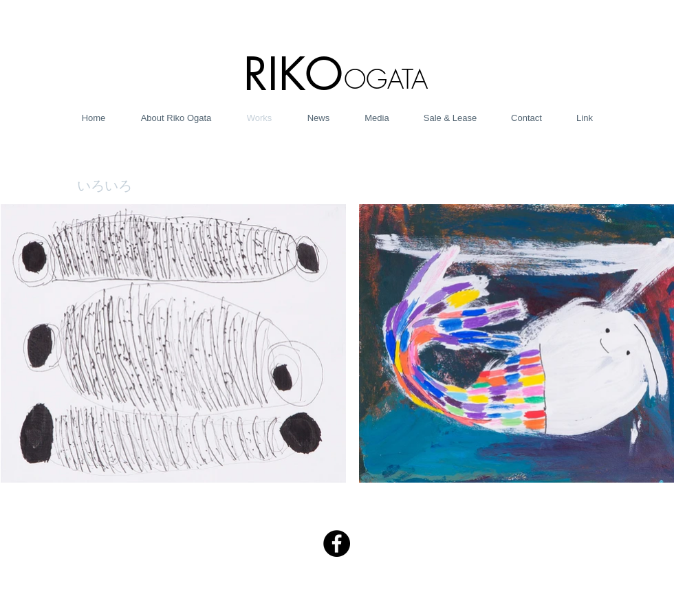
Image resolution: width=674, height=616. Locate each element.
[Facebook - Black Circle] (337, 543)
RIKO (293, 74)
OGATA (386, 79)
